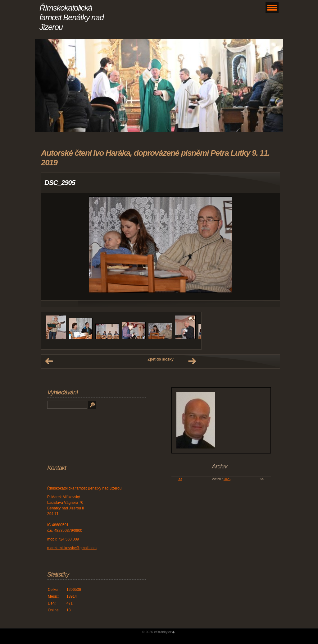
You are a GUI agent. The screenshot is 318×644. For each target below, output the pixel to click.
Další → (192, 361)
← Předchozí (49, 361)
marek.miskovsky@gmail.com (72, 548)
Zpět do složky (160, 359)
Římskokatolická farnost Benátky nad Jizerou (72, 17)
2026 (227, 479)
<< (180, 479)
